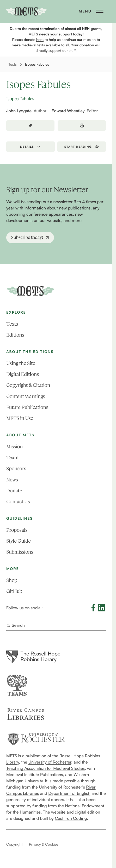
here (40, 40)
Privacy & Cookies (44, 844)
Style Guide (19, 541)
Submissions (20, 552)
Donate (14, 490)
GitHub (14, 591)
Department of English (69, 793)
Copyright (14, 844)
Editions (15, 335)
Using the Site (21, 363)
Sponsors (16, 469)
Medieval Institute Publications (35, 774)
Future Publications (27, 407)
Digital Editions (23, 374)
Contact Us (18, 502)
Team (12, 458)
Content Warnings (26, 396)
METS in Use (20, 418)
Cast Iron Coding (71, 818)
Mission (14, 447)
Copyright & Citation (28, 385)
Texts (13, 64)
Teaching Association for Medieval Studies (45, 768)
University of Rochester (50, 762)
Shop (12, 580)
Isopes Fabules (37, 64)
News (12, 479)
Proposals (17, 530)
